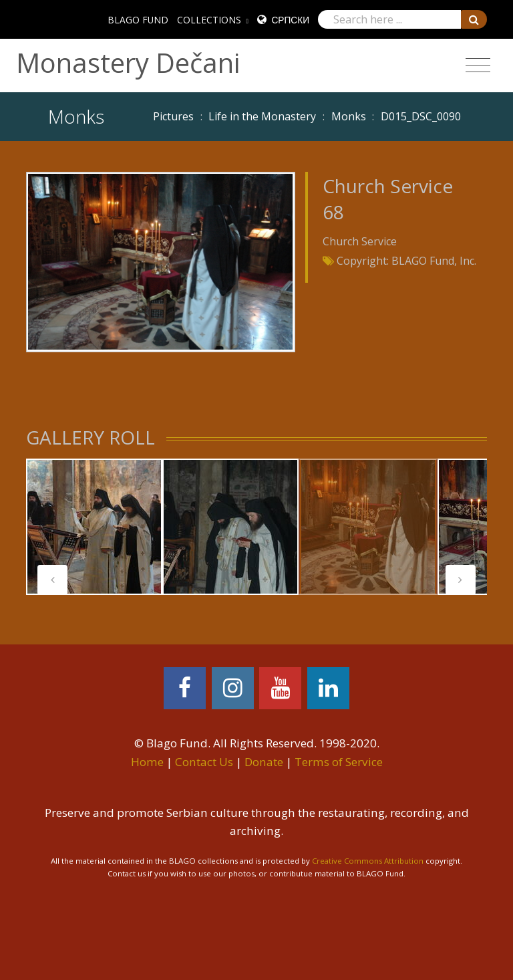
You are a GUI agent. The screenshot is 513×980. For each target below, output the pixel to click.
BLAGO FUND (138, 20)
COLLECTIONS (209, 20)
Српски (290, 20)
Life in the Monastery (262, 116)
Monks (349, 116)
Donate (264, 762)
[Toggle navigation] (478, 66)
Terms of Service (339, 762)
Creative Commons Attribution (368, 861)
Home (147, 762)
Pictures (173, 116)
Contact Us (204, 762)
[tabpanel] (94, 527)
